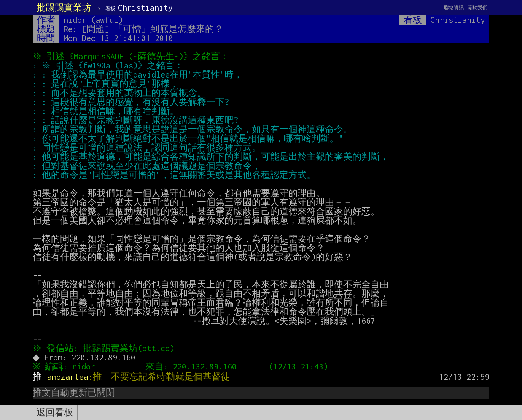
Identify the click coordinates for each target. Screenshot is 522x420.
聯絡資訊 (454, 7)
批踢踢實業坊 (64, 8)
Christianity (139, 8)
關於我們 (477, 7)
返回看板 (55, 412)
